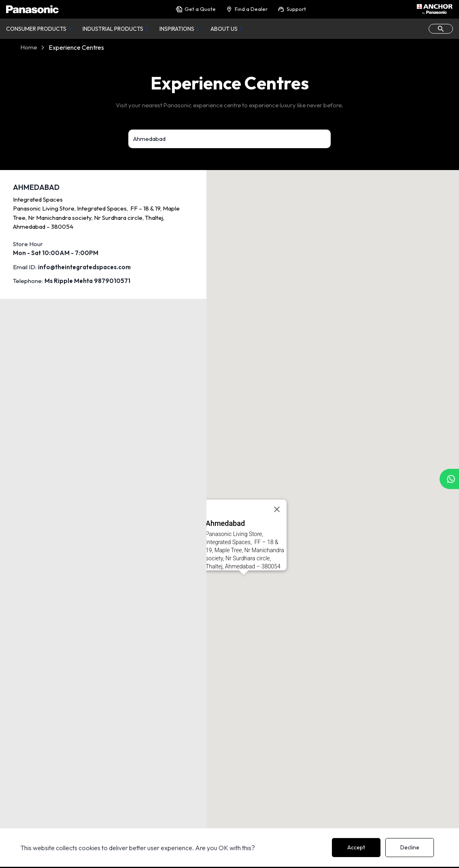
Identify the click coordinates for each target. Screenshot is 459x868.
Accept (356, 847)
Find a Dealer (247, 9)
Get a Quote (196, 9)
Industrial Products (113, 29)
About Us (224, 29)
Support (292, 9)
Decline (410, 847)
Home (29, 47)
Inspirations (177, 29)
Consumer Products (36, 29)
